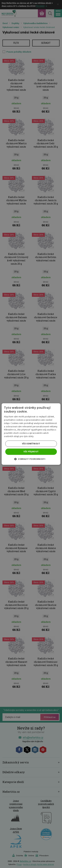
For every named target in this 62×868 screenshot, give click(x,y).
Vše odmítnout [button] (31, 444)
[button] (31, 459)
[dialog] (31, 434)
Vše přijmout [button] (31, 452)
